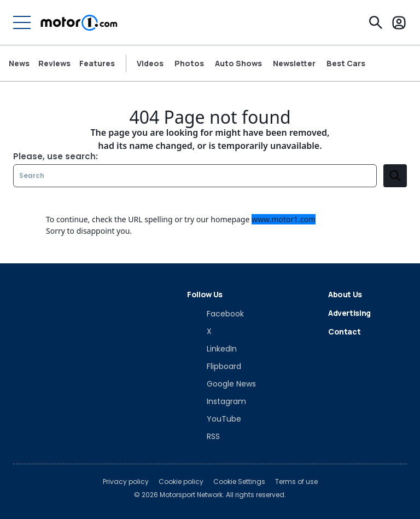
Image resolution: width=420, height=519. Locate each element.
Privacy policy (126, 482)
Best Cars (346, 64)
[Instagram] (217, 401)
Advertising (349, 313)
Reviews (54, 64)
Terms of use (296, 482)
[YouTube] (214, 419)
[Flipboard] (214, 366)
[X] (199, 331)
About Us (345, 294)
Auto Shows (238, 64)
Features (97, 64)
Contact (345, 331)
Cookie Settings (239, 482)
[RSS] (203, 436)
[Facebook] (215, 314)
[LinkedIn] (212, 349)
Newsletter (294, 64)
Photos (189, 64)
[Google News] (221, 384)
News (19, 64)
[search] (395, 176)
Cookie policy (181, 482)
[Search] (376, 22)
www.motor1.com (284, 219)
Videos (150, 64)
